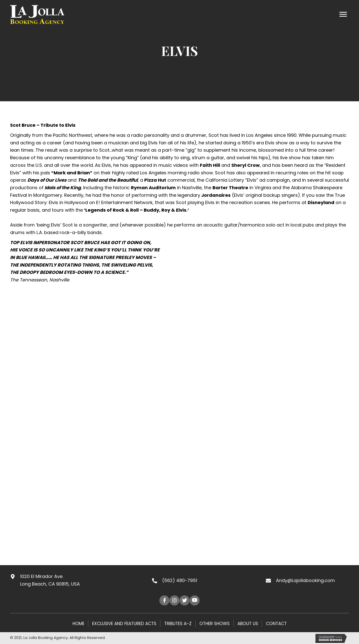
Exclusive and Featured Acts (124, 624)
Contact (276, 624)
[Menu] (343, 14)
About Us (248, 624)
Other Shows (214, 624)
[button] (164, 600)
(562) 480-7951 (180, 580)
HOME (78, 624)
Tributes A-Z (178, 624)
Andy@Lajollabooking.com (305, 580)
